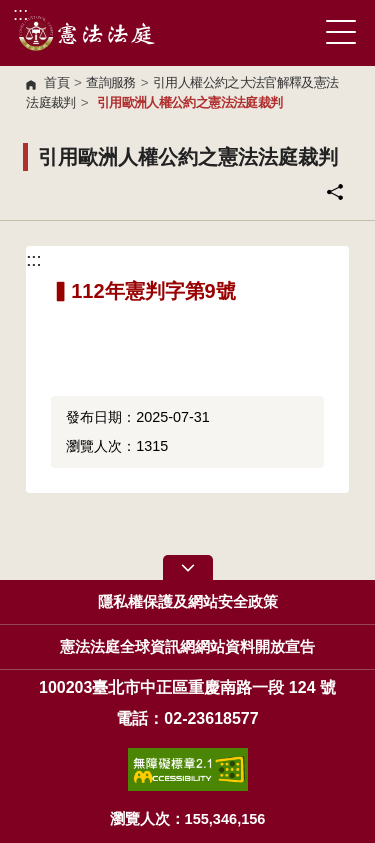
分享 (335, 192)
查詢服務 (110, 82)
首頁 (56, 82)
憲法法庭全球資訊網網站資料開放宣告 (187, 647)
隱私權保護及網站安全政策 (188, 602)
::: (20, 13)
